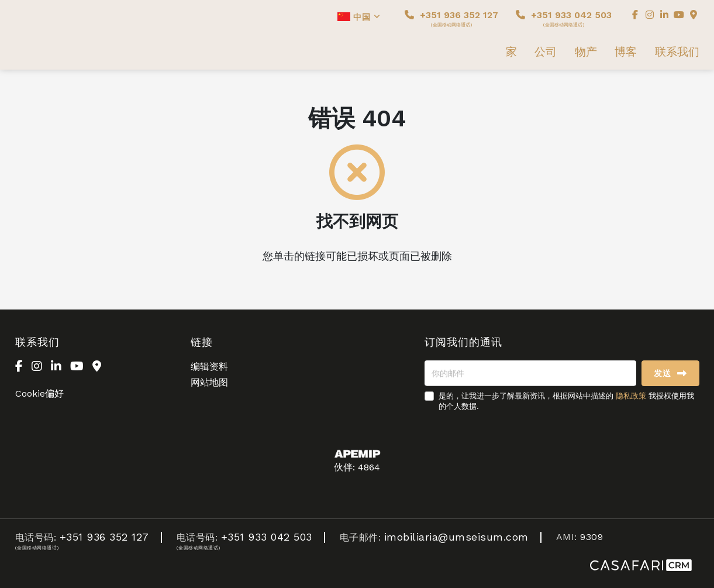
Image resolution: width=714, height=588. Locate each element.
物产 (586, 52)
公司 (546, 52)
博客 (626, 52)
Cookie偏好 (39, 393)
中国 (359, 17)
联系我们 (677, 52)
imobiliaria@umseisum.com (456, 537)
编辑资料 (209, 367)
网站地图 (209, 382)
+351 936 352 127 (451, 18)
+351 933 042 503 (564, 18)
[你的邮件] (530, 373)
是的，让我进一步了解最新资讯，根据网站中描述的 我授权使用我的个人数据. (566, 401)
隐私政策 (631, 396)
